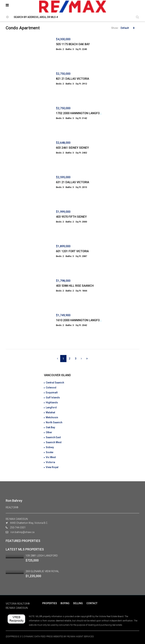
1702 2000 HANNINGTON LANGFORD (80, 113)
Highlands (52, 402)
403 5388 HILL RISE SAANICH (75, 286)
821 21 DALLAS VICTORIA (72, 79)
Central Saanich (55, 383)
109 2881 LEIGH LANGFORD (42, 556)
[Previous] (57, 359)
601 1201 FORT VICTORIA (72, 251)
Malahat (50, 412)
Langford (51, 407)
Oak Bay (50, 427)
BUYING (65, 603)
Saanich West (54, 442)
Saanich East (53, 437)
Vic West (51, 457)
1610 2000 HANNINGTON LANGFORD (80, 320)
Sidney (50, 447)
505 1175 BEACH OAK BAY (73, 44)
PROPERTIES (50, 603)
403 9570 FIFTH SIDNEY (71, 217)
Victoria (50, 462)
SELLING (78, 603)
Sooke (50, 452)
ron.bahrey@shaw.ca (22, 532)
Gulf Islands (53, 397)
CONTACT (92, 603)
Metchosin (52, 417)
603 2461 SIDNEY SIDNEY (72, 148)
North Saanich (54, 422)
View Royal (52, 467)
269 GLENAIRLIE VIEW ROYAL (42, 571)
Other (49, 432)
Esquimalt (52, 393)
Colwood (51, 388)
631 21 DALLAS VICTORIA (72, 182)
